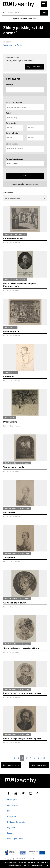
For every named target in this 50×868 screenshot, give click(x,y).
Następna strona (39, 765)
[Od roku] (15, 128)
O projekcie (12, 816)
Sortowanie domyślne (25, 198)
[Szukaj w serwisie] (21, 13)
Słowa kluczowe (13, 144)
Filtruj (25, 176)
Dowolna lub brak (25, 164)
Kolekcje (10, 85)
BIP (9, 811)
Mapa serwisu (12, 805)
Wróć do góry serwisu (16, 839)
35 (44, 758)
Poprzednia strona (11, 765)
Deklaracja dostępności (16, 822)
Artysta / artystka (14, 102)
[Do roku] (35, 128)
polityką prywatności (32, 865)
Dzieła (19, 45)
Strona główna (9, 45)
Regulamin (11, 828)
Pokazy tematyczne (14, 159)
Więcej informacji (34, 67)
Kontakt (10, 833)
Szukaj (44, 13)
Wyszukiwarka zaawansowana (25, 19)
